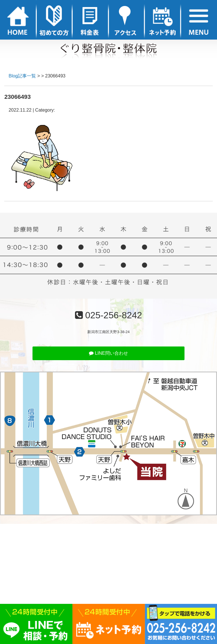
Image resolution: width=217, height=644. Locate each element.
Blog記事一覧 (22, 76)
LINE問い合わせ (108, 353)
